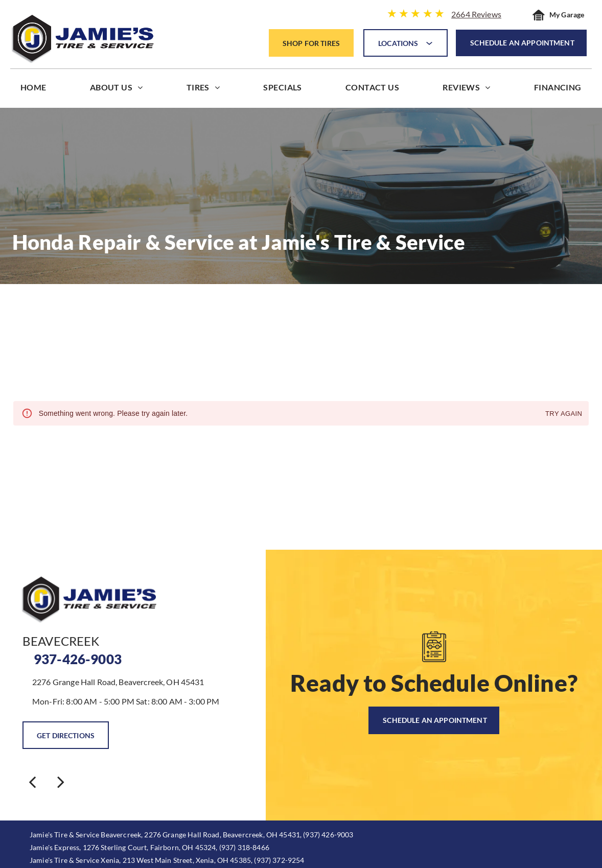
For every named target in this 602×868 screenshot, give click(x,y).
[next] (61, 781)
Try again (564, 414)
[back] (32, 781)
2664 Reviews (476, 14)
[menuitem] (33, 90)
